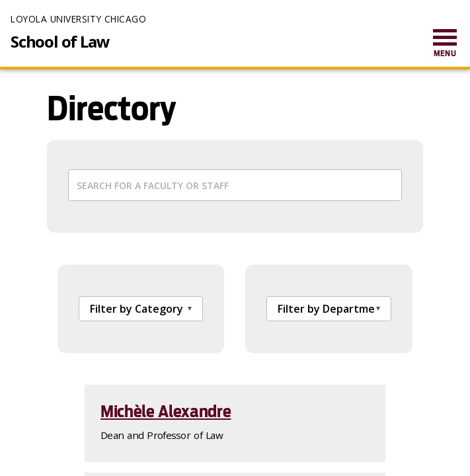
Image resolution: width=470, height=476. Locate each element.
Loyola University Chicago (78, 19)
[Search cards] (235, 185)
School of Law (60, 42)
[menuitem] (445, 44)
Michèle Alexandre (166, 411)
